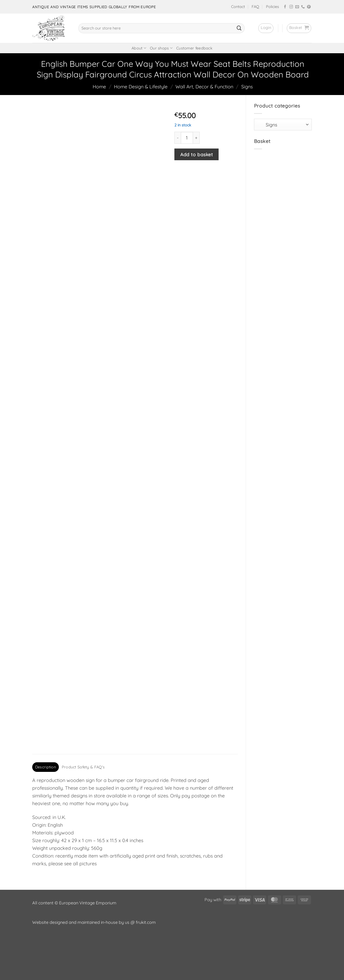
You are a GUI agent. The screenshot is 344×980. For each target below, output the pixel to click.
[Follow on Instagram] (291, 7)
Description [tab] (46, 812)
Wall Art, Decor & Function (204, 87)
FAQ (255, 7)
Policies (273, 7)
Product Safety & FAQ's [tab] (83, 812)
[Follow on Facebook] (285, 7)
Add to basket (196, 154)
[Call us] (303, 7)
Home (99, 87)
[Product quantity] (187, 138)
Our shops (161, 48)
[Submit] (239, 28)
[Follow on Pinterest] (309, 7)
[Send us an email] (297, 7)
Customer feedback (194, 48)
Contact (238, 7)
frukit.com (146, 967)
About (139, 48)
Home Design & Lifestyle (141, 87)
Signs (247, 87)
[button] (266, 28)
